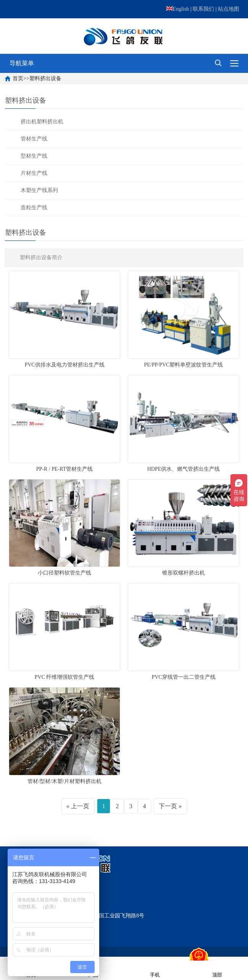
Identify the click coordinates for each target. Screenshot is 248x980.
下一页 (168, 806)
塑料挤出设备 (45, 78)
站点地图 (229, 9)
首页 (18, 78)
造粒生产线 (34, 207)
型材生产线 (34, 156)
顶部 (217, 970)
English (178, 9)
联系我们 (203, 9)
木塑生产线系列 (39, 190)
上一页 (80, 806)
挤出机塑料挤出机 (42, 122)
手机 (155, 970)
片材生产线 (34, 173)
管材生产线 (34, 139)
